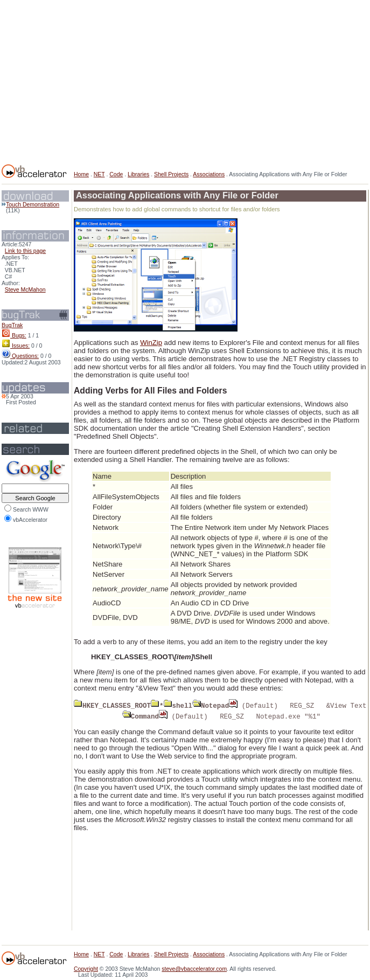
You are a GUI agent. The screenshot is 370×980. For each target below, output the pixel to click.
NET (99, 174)
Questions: (20, 356)
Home (81, 174)
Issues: (16, 346)
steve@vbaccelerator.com (194, 969)
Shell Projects (171, 174)
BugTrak (12, 325)
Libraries (138, 174)
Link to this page (25, 251)
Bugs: (14, 336)
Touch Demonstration (30, 205)
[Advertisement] (194, 80)
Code (116, 174)
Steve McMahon (25, 290)
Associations (209, 174)
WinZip (151, 343)
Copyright (86, 969)
